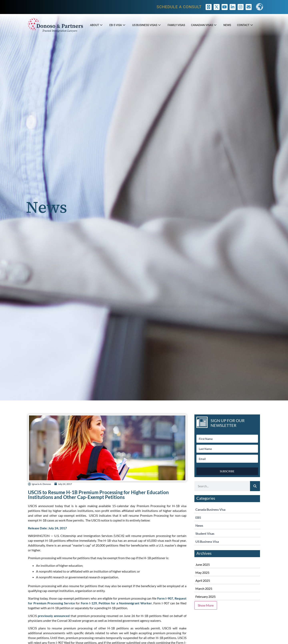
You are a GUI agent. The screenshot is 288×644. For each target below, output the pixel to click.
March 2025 (204, 588)
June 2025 (203, 564)
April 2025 (203, 580)
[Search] (255, 486)
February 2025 (205, 596)
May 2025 (202, 572)
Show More (206, 605)
